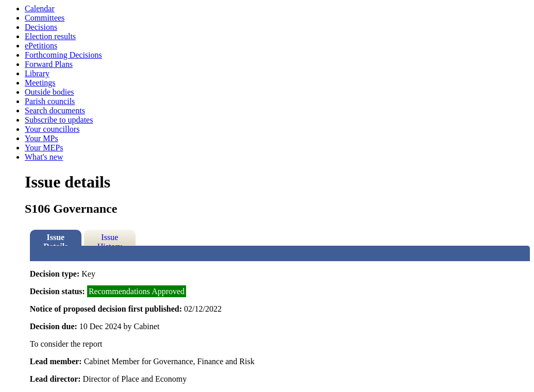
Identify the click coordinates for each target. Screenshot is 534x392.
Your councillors (52, 129)
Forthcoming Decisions (63, 55)
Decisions (41, 27)
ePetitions (41, 46)
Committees (45, 18)
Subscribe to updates (59, 120)
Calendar (40, 8)
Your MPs (41, 138)
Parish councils (50, 101)
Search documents (55, 110)
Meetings (40, 83)
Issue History (110, 239)
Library (37, 73)
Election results (50, 36)
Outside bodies (49, 92)
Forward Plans (49, 64)
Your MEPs (44, 148)
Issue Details (55, 239)
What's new (44, 157)
